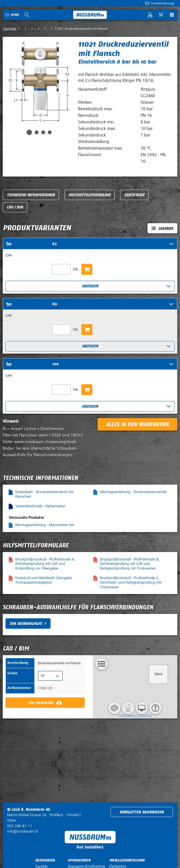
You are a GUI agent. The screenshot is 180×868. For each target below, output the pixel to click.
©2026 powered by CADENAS (135, 715)
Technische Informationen (31, 195)
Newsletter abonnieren (142, 812)
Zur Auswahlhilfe (26, 624)
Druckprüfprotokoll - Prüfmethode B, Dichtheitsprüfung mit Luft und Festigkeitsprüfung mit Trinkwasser (130, 564)
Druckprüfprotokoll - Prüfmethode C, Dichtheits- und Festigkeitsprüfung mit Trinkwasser (131, 582)
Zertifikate (134, 195)
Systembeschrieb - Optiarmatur (40, 506)
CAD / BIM (15, 207)
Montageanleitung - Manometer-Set (45, 525)
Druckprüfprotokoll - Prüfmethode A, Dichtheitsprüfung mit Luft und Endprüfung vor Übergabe (45, 564)
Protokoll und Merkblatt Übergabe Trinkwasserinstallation (44, 580)
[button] (114, 708)
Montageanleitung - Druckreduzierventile (133, 492)
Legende (166, 229)
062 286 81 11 (20, 826)
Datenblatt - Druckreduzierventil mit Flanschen (44, 494)
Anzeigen (90, 286)
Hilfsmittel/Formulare (90, 195)
